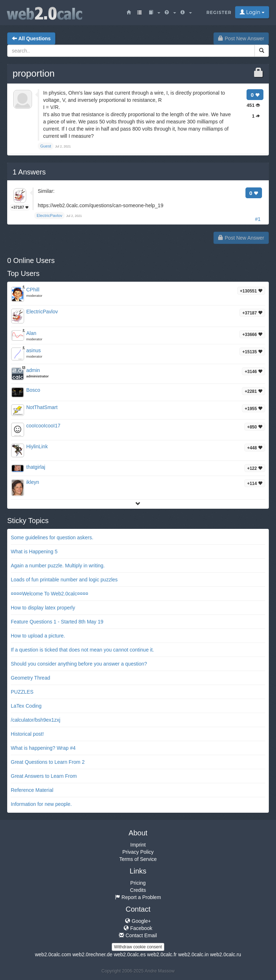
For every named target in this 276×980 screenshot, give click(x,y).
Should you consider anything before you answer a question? (79, 664)
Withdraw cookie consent (138, 947)
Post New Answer (241, 38)
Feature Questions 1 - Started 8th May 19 (57, 622)
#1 (258, 219)
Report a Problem (138, 897)
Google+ (138, 921)
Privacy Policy (138, 852)
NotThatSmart (42, 407)
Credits (138, 890)
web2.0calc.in (194, 954)
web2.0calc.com (53, 954)
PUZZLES (22, 692)
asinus (33, 350)
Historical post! (27, 734)
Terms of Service (138, 859)
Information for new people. (41, 804)
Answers (29, 172)
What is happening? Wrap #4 (43, 748)
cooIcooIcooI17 (43, 426)
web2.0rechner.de (92, 954)
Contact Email (138, 935)
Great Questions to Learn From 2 (48, 762)
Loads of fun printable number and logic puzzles (64, 580)
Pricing (138, 883)
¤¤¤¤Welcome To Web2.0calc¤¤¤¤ (50, 594)
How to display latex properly (43, 608)
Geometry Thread (30, 678)
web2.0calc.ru (225, 954)
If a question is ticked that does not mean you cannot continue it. (82, 650)
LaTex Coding (26, 706)
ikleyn (33, 482)
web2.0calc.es (130, 954)
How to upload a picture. (38, 636)
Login (252, 12)
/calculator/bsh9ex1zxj (36, 720)
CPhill (33, 290)
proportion (34, 73)
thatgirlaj (36, 467)
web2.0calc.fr (162, 954)
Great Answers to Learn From (44, 776)
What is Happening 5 (34, 552)
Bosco (33, 390)
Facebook (138, 928)
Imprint (138, 845)
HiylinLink (37, 446)
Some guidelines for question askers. (52, 537)
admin (33, 370)
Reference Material (32, 790)
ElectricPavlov (42, 312)
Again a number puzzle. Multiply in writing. (58, 566)
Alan (31, 333)
